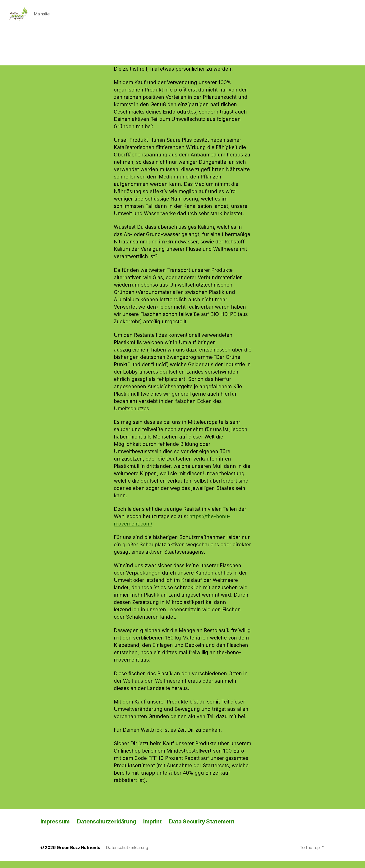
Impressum (55, 829)
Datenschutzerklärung (106, 829)
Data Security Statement (202, 829)
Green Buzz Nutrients (79, 855)
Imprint (152, 829)
